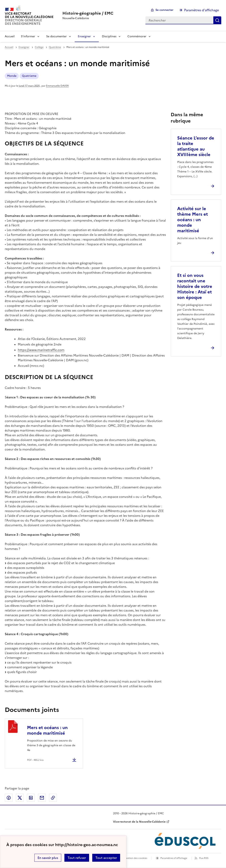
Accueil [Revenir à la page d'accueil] (10, 36)
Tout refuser (77, 858)
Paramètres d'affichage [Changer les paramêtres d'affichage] (202, 10)
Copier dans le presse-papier (53, 798)
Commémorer (137, 36)
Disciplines (109, 36)
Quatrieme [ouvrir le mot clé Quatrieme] (29, 76)
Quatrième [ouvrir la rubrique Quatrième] (55, 47)
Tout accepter (106, 858)
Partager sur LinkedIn (31, 798)
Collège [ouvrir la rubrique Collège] (39, 47)
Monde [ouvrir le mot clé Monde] (12, 76)
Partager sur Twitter (20, 798)
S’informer (28, 36)
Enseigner (84, 36)
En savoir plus (48, 858)
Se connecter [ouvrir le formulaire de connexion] (164, 10)
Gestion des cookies (136, 858)
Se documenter (56, 36)
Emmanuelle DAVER (57, 86)
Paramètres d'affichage (174, 858)
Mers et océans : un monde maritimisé (47, 730)
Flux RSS (204, 858)
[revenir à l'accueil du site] (88, 13)
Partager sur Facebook (9, 798)
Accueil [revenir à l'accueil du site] (9, 47)
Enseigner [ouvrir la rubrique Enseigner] (24, 47)
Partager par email (42, 798)
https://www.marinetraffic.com (41, 350)
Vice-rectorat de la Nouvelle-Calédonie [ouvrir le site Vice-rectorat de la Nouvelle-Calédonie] (139, 822)
